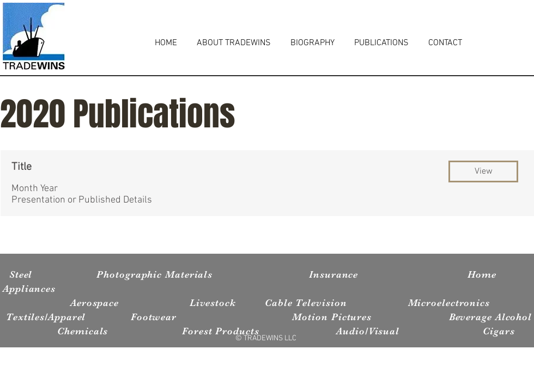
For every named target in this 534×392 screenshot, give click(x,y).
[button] (483, 171)
